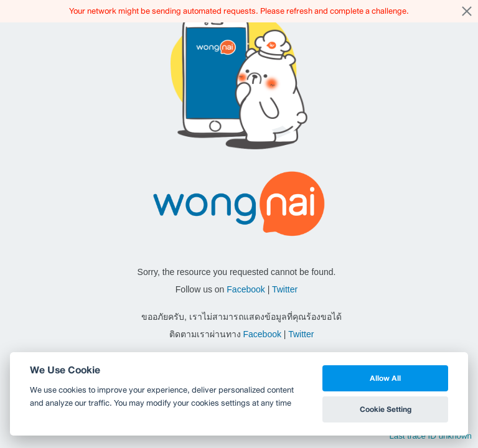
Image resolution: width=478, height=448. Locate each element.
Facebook (246, 289)
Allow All (385, 378)
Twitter (285, 289)
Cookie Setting (386, 409)
